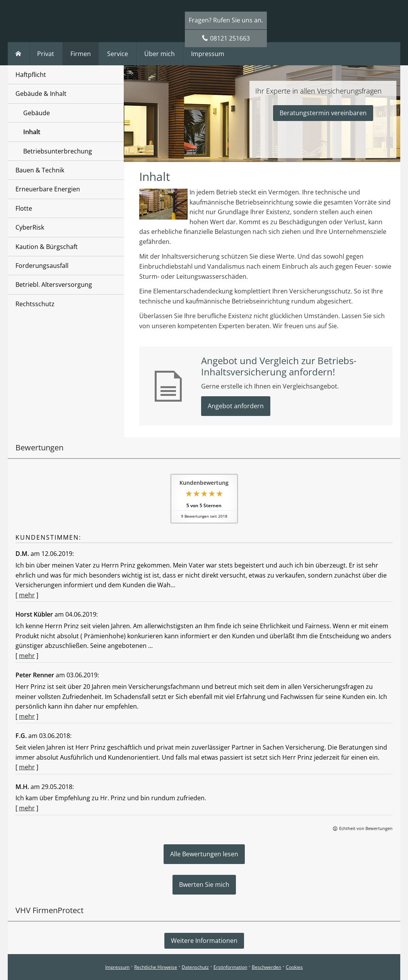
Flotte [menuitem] (24, 208)
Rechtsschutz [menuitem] (35, 304)
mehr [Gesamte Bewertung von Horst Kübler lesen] (27, 656)
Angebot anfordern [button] (236, 406)
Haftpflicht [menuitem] (31, 75)
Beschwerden (266, 967)
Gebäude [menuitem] (37, 113)
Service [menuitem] (118, 54)
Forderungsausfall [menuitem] (42, 266)
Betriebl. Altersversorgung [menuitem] (54, 285)
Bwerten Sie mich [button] (204, 885)
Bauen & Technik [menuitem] (40, 170)
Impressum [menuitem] (208, 54)
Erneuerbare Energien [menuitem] (48, 189)
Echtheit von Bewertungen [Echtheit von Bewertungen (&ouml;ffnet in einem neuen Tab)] (366, 828)
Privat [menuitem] (46, 54)
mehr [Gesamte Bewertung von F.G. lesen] (27, 767)
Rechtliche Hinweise (156, 967)
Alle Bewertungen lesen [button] (204, 854)
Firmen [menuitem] (81, 54)
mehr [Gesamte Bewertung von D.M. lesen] (27, 595)
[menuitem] (18, 54)
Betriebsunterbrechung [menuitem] (58, 151)
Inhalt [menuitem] (32, 132)
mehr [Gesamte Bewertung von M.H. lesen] (27, 808)
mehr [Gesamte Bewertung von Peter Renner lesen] (27, 716)
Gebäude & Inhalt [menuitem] (41, 94)
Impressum (117, 967)
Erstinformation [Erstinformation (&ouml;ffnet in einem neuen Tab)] (230, 967)
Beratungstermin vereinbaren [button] (323, 113)
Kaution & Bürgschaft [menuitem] (47, 247)
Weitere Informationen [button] (204, 941)
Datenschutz (195, 967)
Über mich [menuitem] (160, 54)
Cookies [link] (294, 967)
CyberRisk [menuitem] (30, 227)
